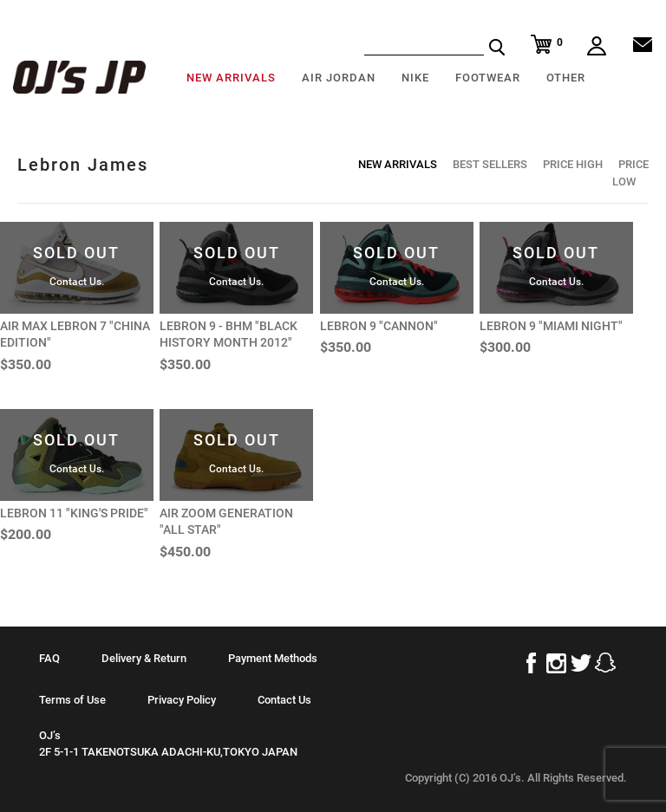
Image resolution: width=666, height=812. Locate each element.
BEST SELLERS (490, 164)
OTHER (566, 78)
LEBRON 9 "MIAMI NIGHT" (551, 326)
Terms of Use (72, 700)
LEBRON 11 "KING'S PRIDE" (74, 513)
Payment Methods (273, 658)
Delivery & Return (144, 658)
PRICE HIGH (573, 164)
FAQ (49, 658)
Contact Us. (77, 282)
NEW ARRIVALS (231, 78)
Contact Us (284, 700)
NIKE (415, 78)
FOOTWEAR (488, 78)
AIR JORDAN (339, 78)
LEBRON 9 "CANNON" (379, 326)
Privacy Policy (182, 700)
